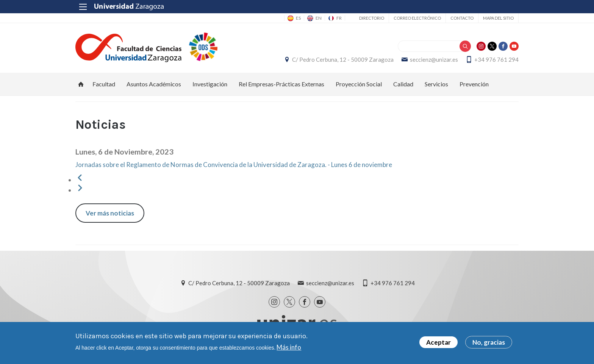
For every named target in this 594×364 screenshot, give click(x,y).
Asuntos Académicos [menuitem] (154, 84)
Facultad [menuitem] (104, 84)
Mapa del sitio (498, 18)
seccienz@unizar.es (434, 59)
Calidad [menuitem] (403, 84)
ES (298, 18)
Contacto (462, 18)
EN (319, 18)
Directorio (372, 18)
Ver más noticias (110, 213)
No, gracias (489, 342)
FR (339, 18)
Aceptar (438, 342)
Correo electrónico (417, 18)
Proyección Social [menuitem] (359, 84)
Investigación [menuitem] (210, 84)
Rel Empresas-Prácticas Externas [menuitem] (281, 84)
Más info (289, 347)
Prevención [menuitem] (474, 84)
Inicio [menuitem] (81, 84)
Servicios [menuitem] (436, 84)
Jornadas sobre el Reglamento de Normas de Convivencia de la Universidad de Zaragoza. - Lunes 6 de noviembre (234, 165)
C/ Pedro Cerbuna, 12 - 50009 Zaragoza (343, 59)
